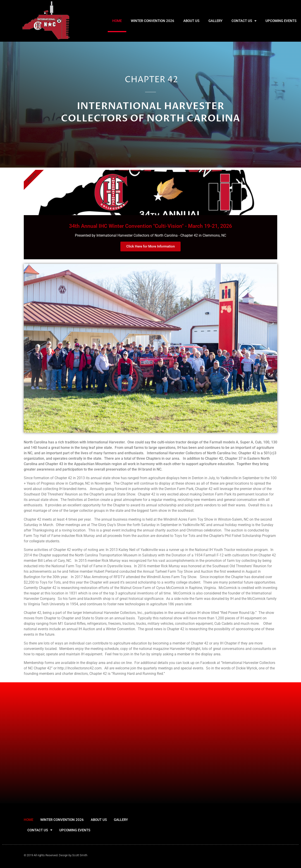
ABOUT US (191, 21)
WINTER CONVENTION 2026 (153, 21)
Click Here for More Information (150, 246)
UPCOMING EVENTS (281, 21)
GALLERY (215, 21)
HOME (117, 21)
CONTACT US (244, 21)
